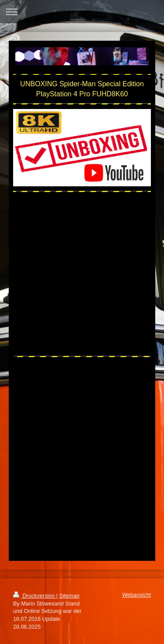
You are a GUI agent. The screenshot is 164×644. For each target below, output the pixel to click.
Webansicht (136, 595)
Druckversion (35, 596)
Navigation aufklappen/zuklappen (82, 12)
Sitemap (69, 596)
